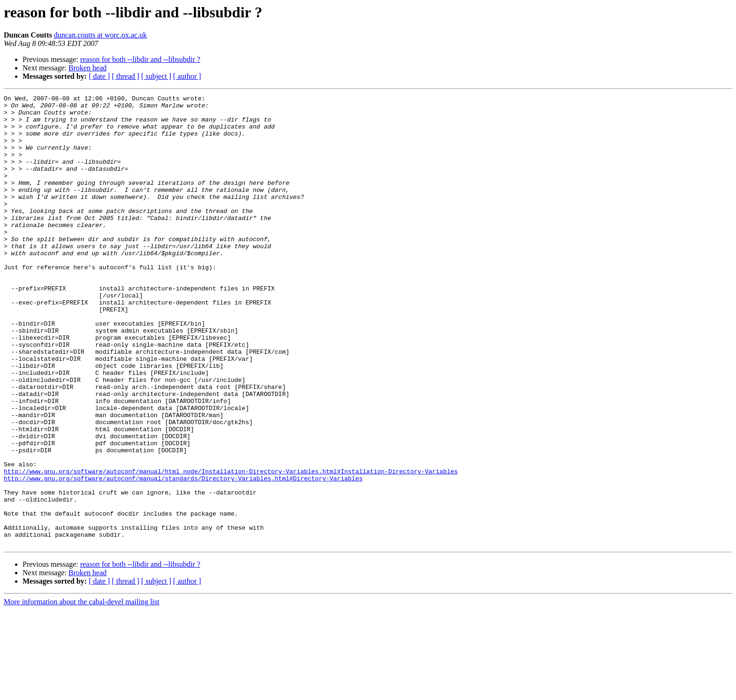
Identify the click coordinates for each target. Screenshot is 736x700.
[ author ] (187, 76)
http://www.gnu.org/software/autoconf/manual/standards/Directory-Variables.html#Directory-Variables (183, 555)
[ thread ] (126, 76)
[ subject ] (156, 76)
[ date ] (99, 76)
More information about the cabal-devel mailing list (81, 692)
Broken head (88, 68)
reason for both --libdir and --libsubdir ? (140, 59)
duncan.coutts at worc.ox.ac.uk (100, 35)
